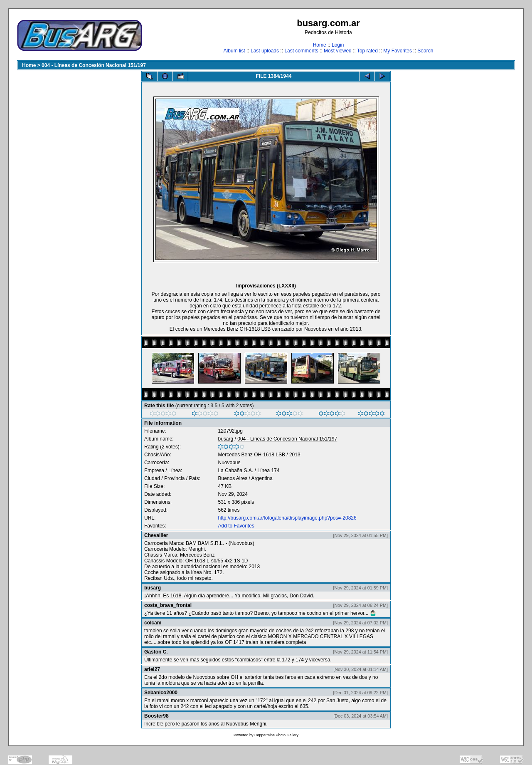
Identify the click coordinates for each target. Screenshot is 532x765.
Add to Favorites (236, 526)
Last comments (301, 51)
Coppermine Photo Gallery (276, 735)
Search (425, 51)
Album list (234, 51)
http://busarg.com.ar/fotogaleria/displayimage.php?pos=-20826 (287, 518)
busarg (225, 439)
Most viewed (338, 51)
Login (338, 45)
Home (320, 45)
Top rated (367, 51)
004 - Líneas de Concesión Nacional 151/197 (94, 65)
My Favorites (398, 51)
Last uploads (265, 51)
